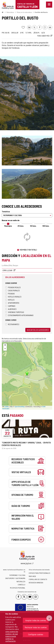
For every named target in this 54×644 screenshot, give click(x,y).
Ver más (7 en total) (28, 250)
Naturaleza (10, 12)
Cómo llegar (8, 270)
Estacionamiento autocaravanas (19, 315)
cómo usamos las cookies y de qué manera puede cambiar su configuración (12, 636)
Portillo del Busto (41, 12)
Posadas (10, 294)
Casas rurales (13, 290)
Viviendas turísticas (15, 312)
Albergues (11, 309)
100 (46, 226)
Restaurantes (12, 324)
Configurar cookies (36, 634)
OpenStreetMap (20, 407)
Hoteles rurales (13, 297)
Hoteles (10, 300)
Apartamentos (12, 303)
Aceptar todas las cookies (36, 620)
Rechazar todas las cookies (36, 627)
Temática (6, 211)
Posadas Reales (13, 287)
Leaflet (5, 407)
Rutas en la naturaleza (24, 12)
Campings (10, 306)
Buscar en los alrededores (38, 330)
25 (21, 226)
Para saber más (43, 36)
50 (33, 226)
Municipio (8, 226)
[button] (5, 345)
